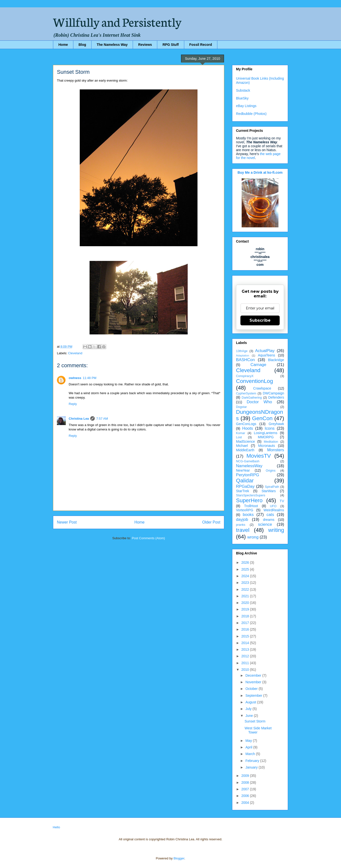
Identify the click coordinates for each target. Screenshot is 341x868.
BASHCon (245, 360)
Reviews (145, 45)
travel (243, 530)
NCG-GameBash (248, 461)
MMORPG (266, 437)
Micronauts (266, 446)
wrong (253, 537)
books (248, 515)
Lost (239, 437)
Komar (241, 433)
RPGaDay (245, 486)
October (252, 689)
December (254, 675)
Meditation (271, 442)
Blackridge (276, 360)
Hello (56, 827)
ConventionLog (255, 381)
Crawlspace (262, 388)
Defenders (276, 397)
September (254, 696)
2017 (246, 623)
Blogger (179, 858)
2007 (246, 789)
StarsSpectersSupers (251, 495)
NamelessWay (249, 466)
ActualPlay (265, 351)
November (254, 682)
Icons (270, 428)
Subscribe (260, 320)
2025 (246, 569)
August (251, 702)
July (249, 709)
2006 (246, 796)
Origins (271, 471)
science (265, 524)
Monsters (276, 450)
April (249, 747)
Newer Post (67, 522)
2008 (246, 782)
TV (282, 501)
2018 (246, 616)
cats (270, 515)
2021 (246, 596)
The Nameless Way (112, 45)
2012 (246, 656)
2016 (246, 629)
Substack (243, 90)
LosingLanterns (266, 433)
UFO (273, 506)
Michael (242, 446)
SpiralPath (272, 487)
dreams (269, 520)
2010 (246, 670)
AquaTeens (266, 355)
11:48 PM (90, 378)
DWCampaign (273, 393)
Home (63, 45)
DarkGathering (252, 398)
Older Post (211, 522)
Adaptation (243, 355)
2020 (246, 603)
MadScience (245, 441)
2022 (246, 589)
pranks (241, 525)
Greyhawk (276, 424)
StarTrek (243, 491)
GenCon (262, 418)
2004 (246, 803)
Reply (73, 404)
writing (276, 530)
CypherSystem (246, 393)
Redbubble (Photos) (251, 114)
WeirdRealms (274, 510)
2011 (246, 663)
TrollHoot (251, 506)
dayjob (242, 520)
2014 (246, 643)
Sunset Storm (255, 721)
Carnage (258, 365)
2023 (246, 583)
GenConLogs (246, 424)
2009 (246, 776)
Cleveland (75, 353)
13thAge (242, 351)
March (251, 754)
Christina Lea (79, 419)
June (249, 716)
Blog (82, 45)
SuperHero (249, 500)
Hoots (248, 428)
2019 (246, 609)
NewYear (243, 470)
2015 (246, 636)
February (253, 761)
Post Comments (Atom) (148, 538)
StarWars (269, 491)
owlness (75, 378)
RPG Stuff (170, 45)
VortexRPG (245, 510)
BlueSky (242, 98)
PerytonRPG (248, 475)
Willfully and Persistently (117, 21)
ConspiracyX (245, 376)
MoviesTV (259, 456)
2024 (246, 576)
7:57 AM (102, 419)
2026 (246, 562)
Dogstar (241, 407)
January (252, 767)
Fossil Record (201, 45)
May (249, 741)
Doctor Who (259, 402)
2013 (246, 649)
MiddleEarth (245, 450)
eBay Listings (246, 106)
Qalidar (245, 481)
